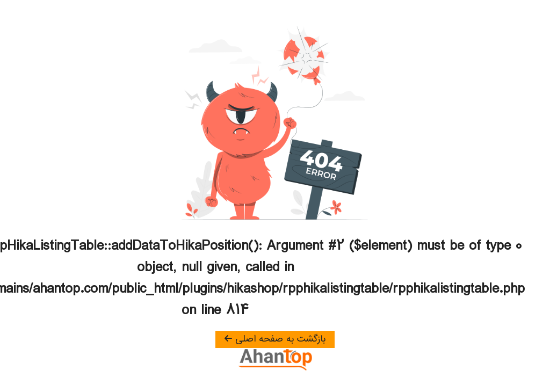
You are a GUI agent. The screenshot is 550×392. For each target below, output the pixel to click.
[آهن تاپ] (275, 360)
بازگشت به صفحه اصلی (275, 339)
